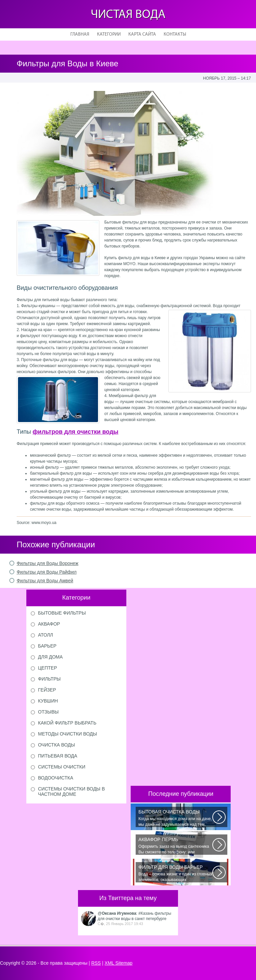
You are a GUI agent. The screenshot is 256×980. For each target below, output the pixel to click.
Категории (109, 34)
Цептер (47, 668)
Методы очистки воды (67, 734)
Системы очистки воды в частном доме (71, 791)
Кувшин (48, 701)
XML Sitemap (119, 963)
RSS (96, 963)
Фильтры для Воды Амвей (45, 581)
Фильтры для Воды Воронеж (47, 563)
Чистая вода (128, 15)
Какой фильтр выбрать (67, 723)
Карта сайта (142, 34)
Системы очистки (62, 767)
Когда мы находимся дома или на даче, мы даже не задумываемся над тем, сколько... (175, 818)
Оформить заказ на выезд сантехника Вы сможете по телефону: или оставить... (175, 846)
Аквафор (49, 624)
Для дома (50, 657)
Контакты (175, 34)
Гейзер (47, 690)
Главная (80, 34)
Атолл (45, 635)
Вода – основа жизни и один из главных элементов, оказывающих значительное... (175, 873)
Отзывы (48, 712)
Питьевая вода (58, 756)
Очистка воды (56, 745)
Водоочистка (56, 778)
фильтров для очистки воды (75, 432)
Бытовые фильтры (62, 613)
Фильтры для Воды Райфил (47, 572)
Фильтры (49, 679)
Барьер (47, 646)
